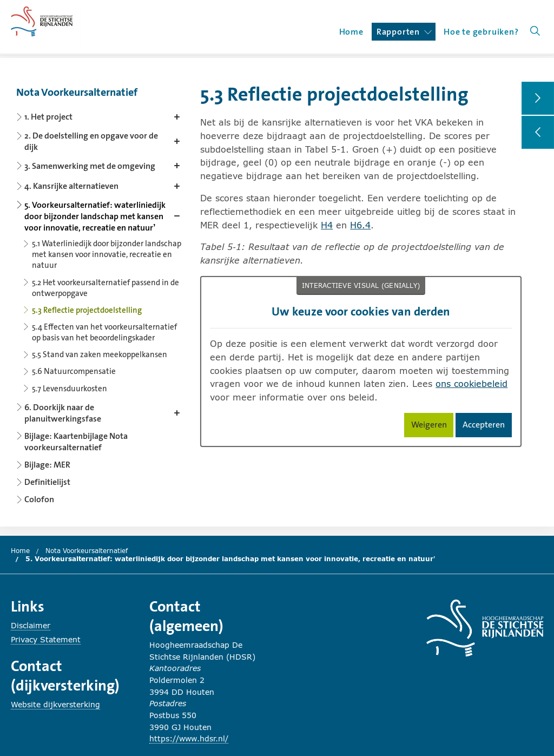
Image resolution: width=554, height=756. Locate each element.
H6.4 (360, 225)
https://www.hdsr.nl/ (189, 738)
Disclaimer (31, 625)
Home (351, 32)
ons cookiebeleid (471, 383)
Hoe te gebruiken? (481, 32)
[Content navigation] (100, 292)
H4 (327, 225)
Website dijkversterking (55, 704)
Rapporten (404, 32)
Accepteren (487, 427)
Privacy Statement (46, 639)
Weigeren (433, 427)
